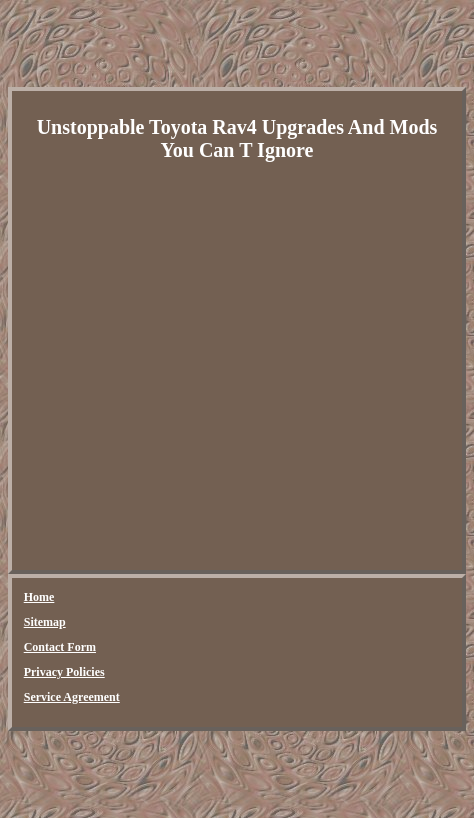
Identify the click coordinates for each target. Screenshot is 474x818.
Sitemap (45, 622)
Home (39, 597)
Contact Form (60, 647)
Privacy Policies (64, 672)
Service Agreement (72, 697)
